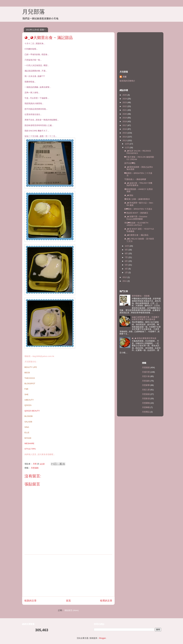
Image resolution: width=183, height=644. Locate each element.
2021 (125, 110)
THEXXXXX (30, 378)
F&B (26, 389)
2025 (125, 95)
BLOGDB (29, 416)
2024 (125, 99)
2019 (125, 118)
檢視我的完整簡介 (127, 81)
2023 (125, 102)
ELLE (27, 433)
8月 (127, 253)
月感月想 (146, 372)
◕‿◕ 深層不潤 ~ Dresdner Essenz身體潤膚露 (136, 218)
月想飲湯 (146, 398)
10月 (127, 246)
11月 (127, 148)
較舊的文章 (106, 601)
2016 (125, 129)
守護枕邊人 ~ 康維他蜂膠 (135, 179)
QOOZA (28, 405)
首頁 (68, 601)
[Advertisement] (68, 576)
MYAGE (28, 438)
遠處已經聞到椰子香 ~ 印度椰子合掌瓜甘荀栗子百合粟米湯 (146, 318)
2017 (125, 125)
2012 (125, 277)
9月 (127, 250)
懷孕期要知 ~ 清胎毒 (141, 296)
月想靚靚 (146, 367)
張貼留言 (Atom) (72, 610)
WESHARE (29, 443)
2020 (125, 114)
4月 (127, 269)
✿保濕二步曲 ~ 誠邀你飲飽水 (137, 199)
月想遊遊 (146, 394)
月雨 (124, 77)
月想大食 (146, 376)
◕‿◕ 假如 (129, 195)
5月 (127, 265)
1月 (127, 272)
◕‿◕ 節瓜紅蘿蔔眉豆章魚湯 (144, 338)
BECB (27, 373)
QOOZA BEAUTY (32, 411)
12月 (127, 144)
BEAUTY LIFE (31, 367)
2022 (125, 106)
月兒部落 (34, 12)
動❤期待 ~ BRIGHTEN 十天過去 (138, 209)
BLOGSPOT (30, 384)
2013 (125, 140)
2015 (125, 133)
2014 (125, 137)
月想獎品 (146, 412)
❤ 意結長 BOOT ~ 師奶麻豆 (136, 213)
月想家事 (146, 385)
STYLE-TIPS (30, 449)
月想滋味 (35, 468)
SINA (27, 427)
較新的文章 (31, 601)
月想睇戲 (146, 407)
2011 (125, 281)
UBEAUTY (29, 400)
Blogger (102, 638)
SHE (27, 394)
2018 (125, 121)
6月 (127, 261)
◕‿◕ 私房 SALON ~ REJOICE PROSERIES (138, 152)
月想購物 (146, 403)
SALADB (28, 422)
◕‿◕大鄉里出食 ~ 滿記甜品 (136, 235)
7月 (127, 257)
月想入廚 (146, 390)
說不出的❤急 (130, 163)
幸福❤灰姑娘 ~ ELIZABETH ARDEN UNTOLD (136, 224)
